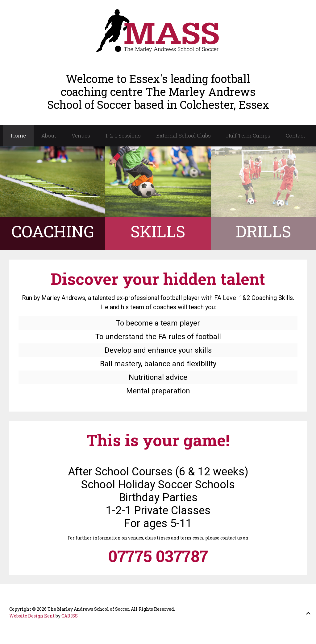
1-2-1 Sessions (123, 135)
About (49, 135)
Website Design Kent (32, 616)
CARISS (70, 616)
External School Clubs (183, 135)
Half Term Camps (248, 135)
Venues (81, 135)
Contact (295, 135)
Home (18, 135)
